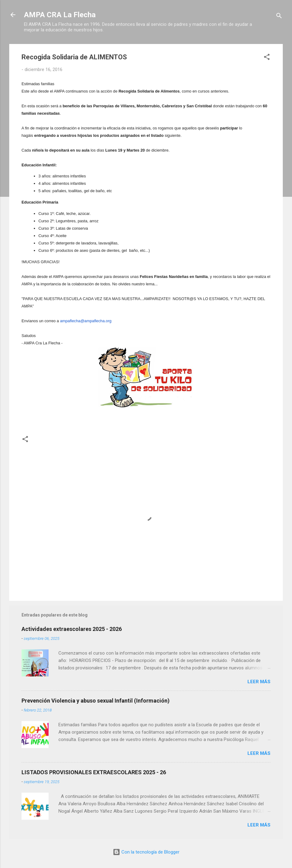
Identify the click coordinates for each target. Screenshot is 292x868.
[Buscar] (279, 17)
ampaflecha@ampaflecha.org (86, 321)
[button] (267, 58)
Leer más (259, 682)
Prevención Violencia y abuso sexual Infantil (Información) (96, 701)
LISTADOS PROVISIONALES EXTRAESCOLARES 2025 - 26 (94, 772)
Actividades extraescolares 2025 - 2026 (72, 629)
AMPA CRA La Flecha (60, 15)
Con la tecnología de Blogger (146, 852)
